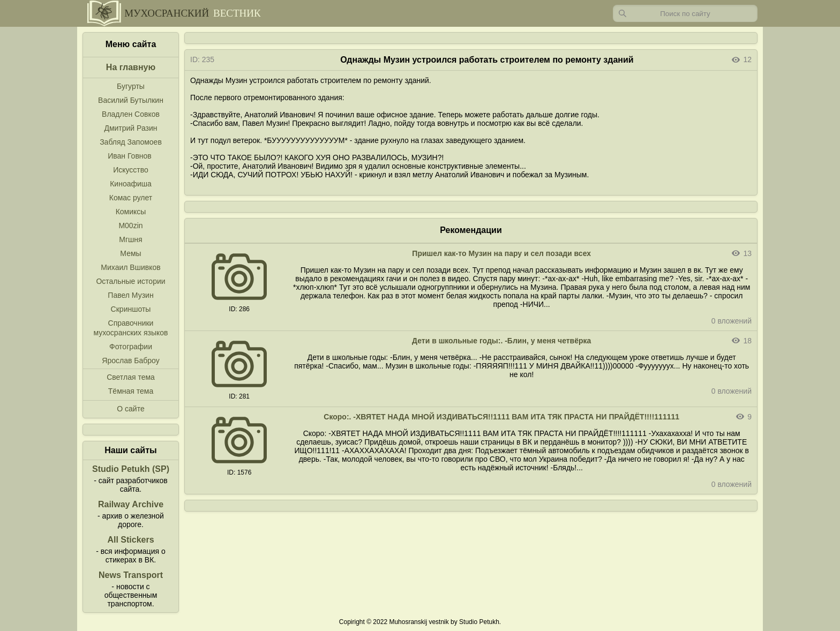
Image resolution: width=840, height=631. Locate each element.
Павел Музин (130, 295)
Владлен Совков (131, 114)
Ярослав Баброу (130, 360)
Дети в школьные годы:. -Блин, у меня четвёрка (501, 341)
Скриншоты (131, 309)
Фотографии (131, 347)
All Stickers (130, 540)
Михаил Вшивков (130, 267)
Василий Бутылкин (131, 100)
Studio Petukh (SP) (131, 469)
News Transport (131, 575)
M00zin (130, 226)
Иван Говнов (130, 156)
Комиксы (131, 212)
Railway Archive (131, 504)
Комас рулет (131, 198)
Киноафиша (131, 184)
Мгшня (130, 239)
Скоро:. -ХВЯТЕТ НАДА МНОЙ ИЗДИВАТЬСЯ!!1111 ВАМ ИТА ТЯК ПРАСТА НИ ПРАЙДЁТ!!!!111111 (501, 417)
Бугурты (131, 86)
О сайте (130, 409)
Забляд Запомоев (131, 142)
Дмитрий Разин (130, 128)
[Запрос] (685, 13)
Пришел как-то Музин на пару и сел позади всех (501, 253)
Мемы (130, 253)
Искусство (131, 170)
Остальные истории (130, 281)
